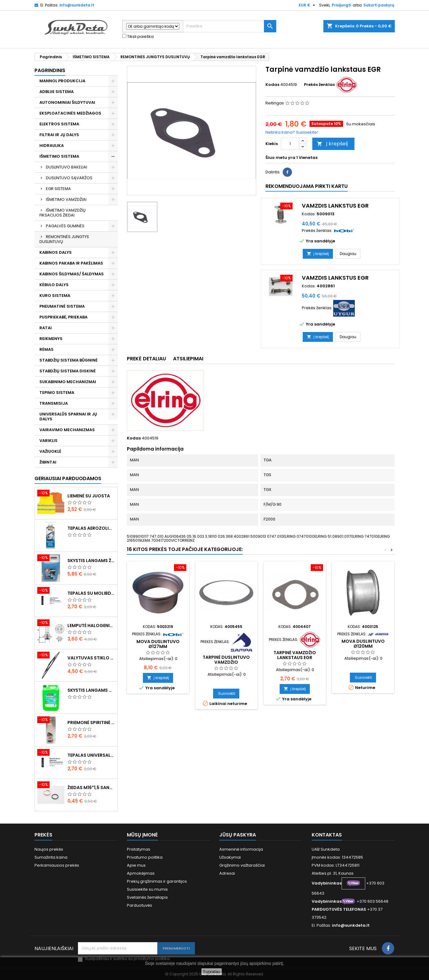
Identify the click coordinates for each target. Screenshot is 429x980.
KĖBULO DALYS (54, 285)
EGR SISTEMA (58, 189)
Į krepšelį (332, 144)
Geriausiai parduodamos (68, 478)
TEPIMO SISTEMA (57, 393)
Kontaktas (327, 835)
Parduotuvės (140, 905)
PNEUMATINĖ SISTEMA (62, 306)
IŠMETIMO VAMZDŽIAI (66, 199)
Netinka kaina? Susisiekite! (292, 132)
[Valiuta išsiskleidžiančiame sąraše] (308, 5)
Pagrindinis (50, 70)
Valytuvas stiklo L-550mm (91, 658)
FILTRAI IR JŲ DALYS (59, 135)
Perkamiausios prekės (57, 865)
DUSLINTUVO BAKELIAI (67, 167)
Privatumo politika (145, 857)
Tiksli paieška (138, 37)
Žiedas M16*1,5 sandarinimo (91, 788)
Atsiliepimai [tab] (188, 359)
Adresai (227, 873)
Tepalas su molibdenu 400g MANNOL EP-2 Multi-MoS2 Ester (91, 593)
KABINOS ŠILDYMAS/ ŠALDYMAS (72, 274)
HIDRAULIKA (52, 146)
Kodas (272, 85)
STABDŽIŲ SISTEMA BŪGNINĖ (69, 360)
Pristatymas (139, 849)
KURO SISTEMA (55, 296)
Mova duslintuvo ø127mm (158, 644)
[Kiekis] (290, 144)
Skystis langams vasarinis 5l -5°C (91, 690)
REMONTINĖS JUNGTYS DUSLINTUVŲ (64, 239)
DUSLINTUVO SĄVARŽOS (69, 178)
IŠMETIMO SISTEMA (59, 156)
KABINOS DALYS (56, 252)
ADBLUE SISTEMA (57, 92)
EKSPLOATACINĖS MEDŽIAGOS (70, 113)
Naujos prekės (49, 849)
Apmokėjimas (141, 873)
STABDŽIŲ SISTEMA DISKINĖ (68, 371)
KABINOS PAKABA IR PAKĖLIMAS (71, 263)
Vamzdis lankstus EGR (335, 206)
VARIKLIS (49, 441)
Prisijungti (341, 5)
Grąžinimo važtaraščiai (242, 865)
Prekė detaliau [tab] (146, 359)
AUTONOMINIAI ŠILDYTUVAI (67, 102)
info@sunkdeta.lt (77, 5)
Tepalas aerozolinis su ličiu (91, 528)
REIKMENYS (51, 339)
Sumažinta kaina (51, 857)
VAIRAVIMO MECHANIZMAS (67, 430)
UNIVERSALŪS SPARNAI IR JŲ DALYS (68, 417)
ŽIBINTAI (48, 462)
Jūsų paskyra (238, 835)
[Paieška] (230, 26)
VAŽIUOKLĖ (50, 451)
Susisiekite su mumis (147, 889)
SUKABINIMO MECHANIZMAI (68, 382)
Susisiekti (227, 693)
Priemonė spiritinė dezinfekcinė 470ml (91, 723)
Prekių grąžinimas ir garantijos (157, 881)
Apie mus (136, 865)
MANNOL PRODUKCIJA (62, 81)
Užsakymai (230, 857)
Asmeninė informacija (241, 849)
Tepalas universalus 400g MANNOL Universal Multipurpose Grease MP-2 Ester (91, 755)
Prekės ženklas (319, 85)
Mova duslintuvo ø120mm (363, 644)
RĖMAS (47, 349)
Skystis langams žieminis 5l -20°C (91, 561)
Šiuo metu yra (280, 158)
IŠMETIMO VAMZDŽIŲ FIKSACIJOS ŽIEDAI (63, 213)
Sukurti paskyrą (379, 5)
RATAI (46, 328)
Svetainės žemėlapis (147, 897)
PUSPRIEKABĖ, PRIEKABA (63, 317)
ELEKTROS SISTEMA (59, 124)
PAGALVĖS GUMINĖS (65, 226)
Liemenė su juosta (89, 496)
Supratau (212, 972)
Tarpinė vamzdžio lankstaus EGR (295, 655)
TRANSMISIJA (54, 403)
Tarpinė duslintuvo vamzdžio (226, 660)
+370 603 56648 (372, 901)
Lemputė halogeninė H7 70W (91, 626)
